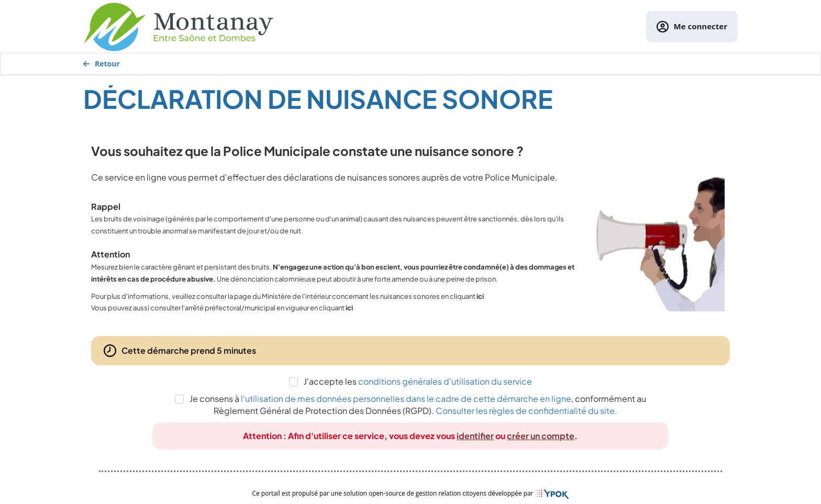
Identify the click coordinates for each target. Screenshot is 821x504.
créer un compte (541, 436)
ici (480, 296)
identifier (475, 436)
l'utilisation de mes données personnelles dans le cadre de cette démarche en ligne (406, 399)
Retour (102, 64)
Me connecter (692, 27)
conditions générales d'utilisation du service (445, 381)
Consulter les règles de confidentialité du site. (526, 411)
